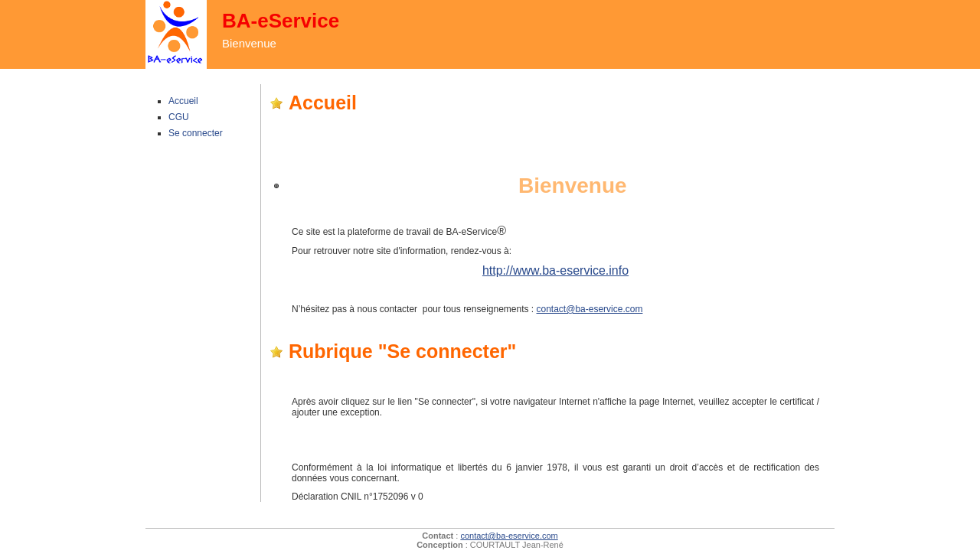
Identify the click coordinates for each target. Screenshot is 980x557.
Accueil (183, 101)
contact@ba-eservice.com (590, 309)
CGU (179, 117)
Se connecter (196, 133)
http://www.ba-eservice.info (555, 270)
